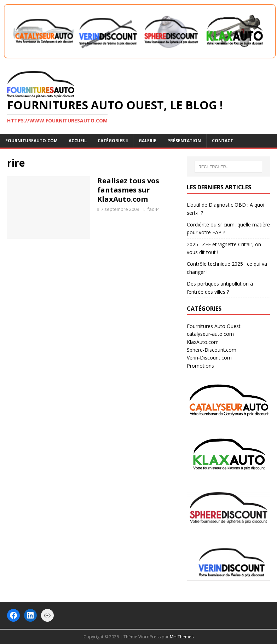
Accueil (78, 141)
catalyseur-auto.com (210, 334)
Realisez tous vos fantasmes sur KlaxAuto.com (128, 190)
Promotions (200, 366)
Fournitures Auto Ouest (214, 326)
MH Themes (182, 637)
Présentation (184, 141)
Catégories (111, 141)
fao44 (153, 209)
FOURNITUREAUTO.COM (31, 141)
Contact (223, 141)
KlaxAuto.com (203, 342)
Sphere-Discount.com (212, 350)
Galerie (148, 141)
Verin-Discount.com (209, 358)
